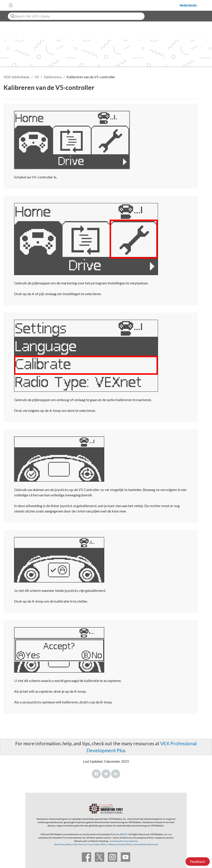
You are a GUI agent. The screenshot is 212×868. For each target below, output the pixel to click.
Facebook (96, 774)
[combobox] (76, 16)
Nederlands (188, 5)
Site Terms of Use (83, 844)
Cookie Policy (100, 844)
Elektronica (53, 77)
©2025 (124, 834)
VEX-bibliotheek (17, 77)
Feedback (198, 861)
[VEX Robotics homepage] (97, 5)
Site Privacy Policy (63, 844)
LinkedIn (116, 774)
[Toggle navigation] (11, 5)
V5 (37, 77)
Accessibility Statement (146, 844)
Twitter (106, 774)
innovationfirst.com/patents (124, 841)
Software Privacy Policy (120, 844)
